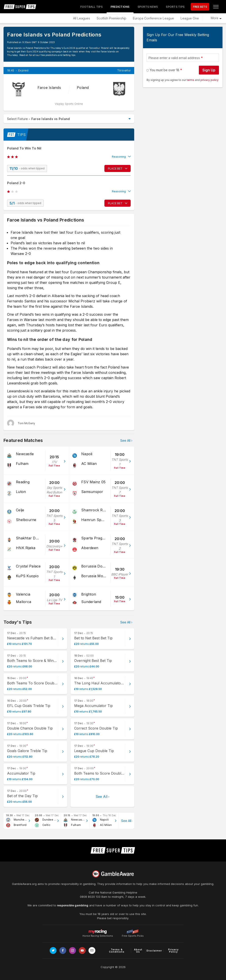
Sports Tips (175, 7)
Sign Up (209, 70)
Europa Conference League (153, 18)
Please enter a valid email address (174, 58)
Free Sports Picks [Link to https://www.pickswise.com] (133, 935)
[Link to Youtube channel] (82, 950)
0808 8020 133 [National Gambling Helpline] (90, 897)
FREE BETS (200, 7)
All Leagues (82, 18)
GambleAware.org (24, 884)
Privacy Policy (173, 951)
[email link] (92, 950)
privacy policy (209, 80)
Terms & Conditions (117, 951)
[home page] (20, 7)
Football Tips (91, 7)
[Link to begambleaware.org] (113, 874)
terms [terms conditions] (191, 80)
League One (190, 18)
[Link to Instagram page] (73, 950)
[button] (69, 157)
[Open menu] (216, 7)
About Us (138, 951)
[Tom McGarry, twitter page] (21, 423)
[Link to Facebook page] (63, 950)
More (215, 18)
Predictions (120, 7)
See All (125, 440)
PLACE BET (115, 169)
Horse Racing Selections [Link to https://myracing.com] (98, 932)
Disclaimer (154, 951)
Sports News (148, 7)
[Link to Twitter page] (53, 950)
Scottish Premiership (111, 18)
